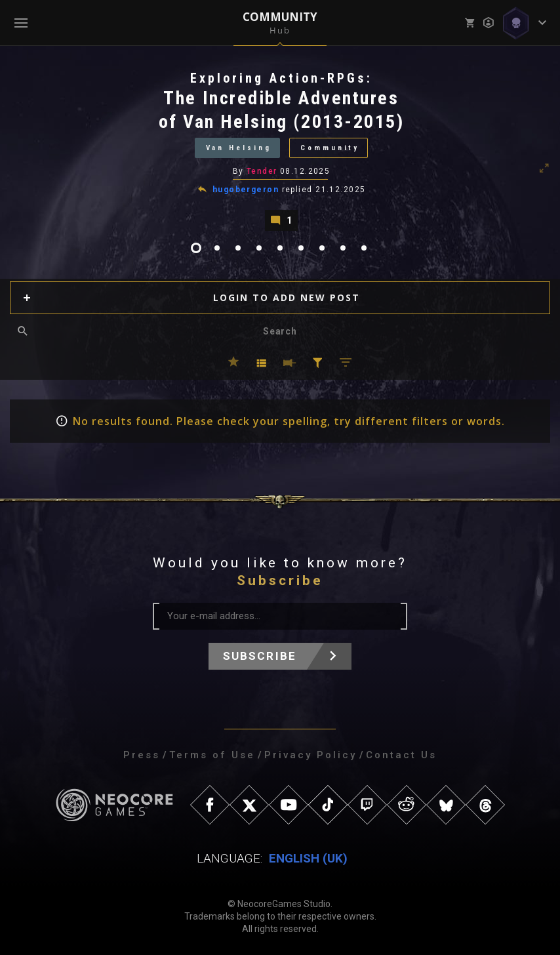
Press (142, 755)
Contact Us (401, 755)
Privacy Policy (310, 755)
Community (330, 148)
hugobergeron (246, 190)
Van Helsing (238, 148)
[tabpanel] (280, 150)
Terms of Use (212, 755)
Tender (262, 171)
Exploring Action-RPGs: (281, 78)
